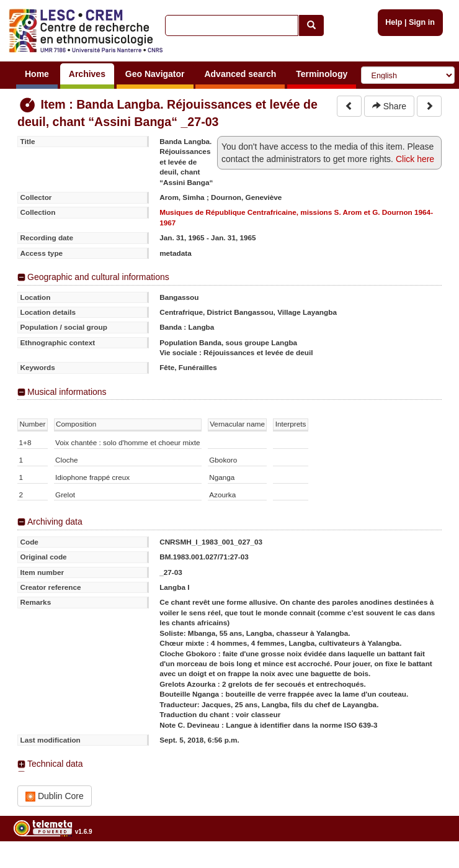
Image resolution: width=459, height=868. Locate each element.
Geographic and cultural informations (98, 277)
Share (389, 106)
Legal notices (428, 863)
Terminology (322, 74)
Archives (87, 74)
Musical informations (67, 392)
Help (394, 22)
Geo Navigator (155, 74)
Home (37, 74)
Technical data (55, 764)
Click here (415, 159)
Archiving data (55, 522)
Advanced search (240, 74)
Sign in (422, 22)
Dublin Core (55, 796)
